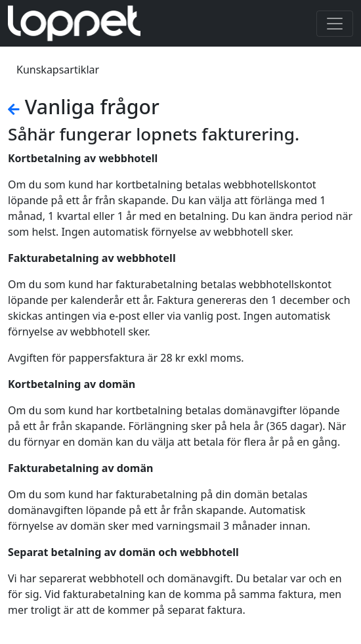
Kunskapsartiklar (58, 70)
